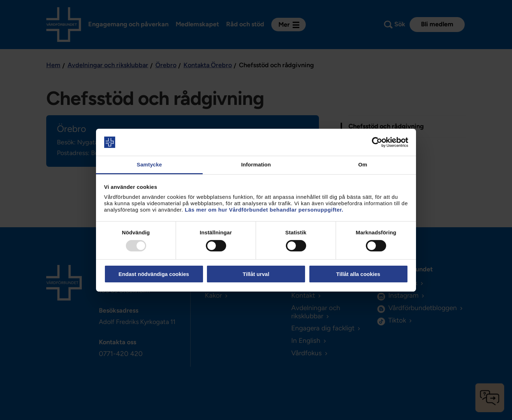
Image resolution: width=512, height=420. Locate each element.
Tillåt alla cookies (358, 274)
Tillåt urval (256, 274)
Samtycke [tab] (150, 164)
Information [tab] (256, 164)
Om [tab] (362, 164)
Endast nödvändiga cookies (154, 274)
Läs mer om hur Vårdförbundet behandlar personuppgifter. (264, 210)
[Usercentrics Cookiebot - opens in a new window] (377, 142)
